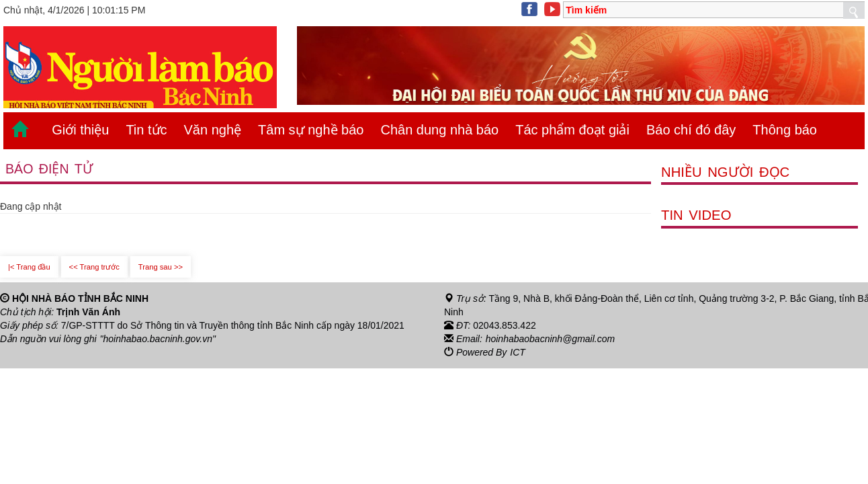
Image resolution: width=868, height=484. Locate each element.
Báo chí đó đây (691, 130)
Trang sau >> (161, 267)
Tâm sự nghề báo (311, 130)
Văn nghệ (213, 130)
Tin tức (146, 130)
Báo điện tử (49, 169)
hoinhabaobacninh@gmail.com (550, 339)
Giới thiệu (80, 130)
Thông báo (785, 130)
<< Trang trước (94, 267)
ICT (518, 352)
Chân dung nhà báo (439, 130)
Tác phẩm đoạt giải (572, 130)
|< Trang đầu (29, 267)
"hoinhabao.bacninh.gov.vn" (158, 339)
